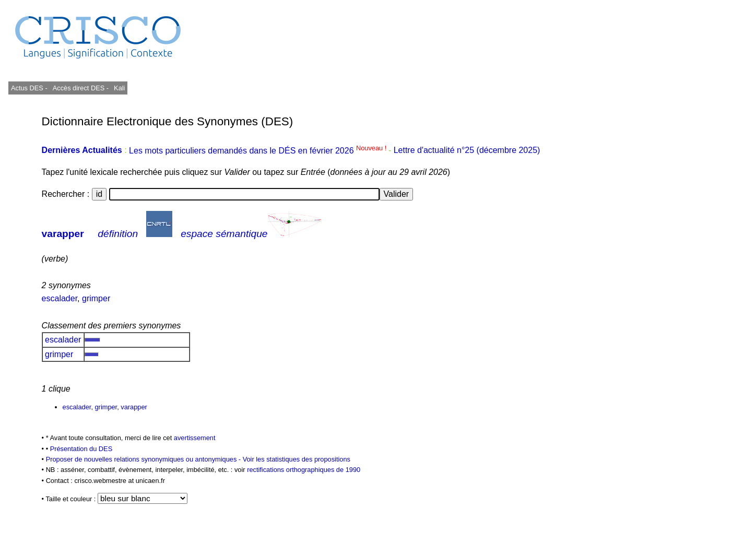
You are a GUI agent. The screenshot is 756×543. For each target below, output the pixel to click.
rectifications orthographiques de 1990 (304, 470)
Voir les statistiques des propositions (297, 459)
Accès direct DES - (81, 88)
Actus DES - (29, 88)
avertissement (195, 438)
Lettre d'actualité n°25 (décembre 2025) (467, 151)
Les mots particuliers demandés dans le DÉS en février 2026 (259, 151)
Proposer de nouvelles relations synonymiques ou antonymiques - (144, 459)
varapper (63, 234)
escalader (60, 298)
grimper (96, 298)
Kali (119, 88)
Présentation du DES (81, 449)
